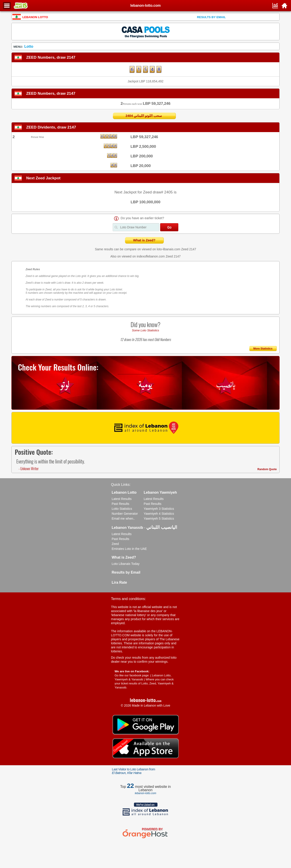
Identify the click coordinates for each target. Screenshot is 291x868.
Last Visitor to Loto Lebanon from (134, 771)
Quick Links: (121, 485)
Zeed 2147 (189, 249)
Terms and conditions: (129, 599)
